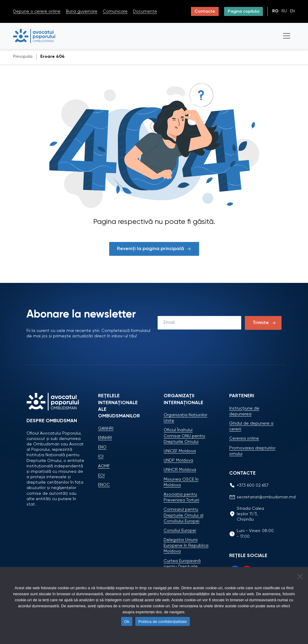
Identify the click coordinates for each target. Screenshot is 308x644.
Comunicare (115, 11)
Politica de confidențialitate (163, 622)
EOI (101, 475)
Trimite (261, 323)
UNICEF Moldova (180, 451)
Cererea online (244, 438)
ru (284, 11)
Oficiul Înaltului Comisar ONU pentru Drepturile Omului (184, 436)
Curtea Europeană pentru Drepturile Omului (182, 567)
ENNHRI (105, 438)
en (292, 11)
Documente (145, 11)
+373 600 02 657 (253, 485)
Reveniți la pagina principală (154, 249)
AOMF (104, 466)
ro (275, 11)
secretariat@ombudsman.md (266, 497)
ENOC (104, 485)
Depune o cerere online (37, 11)
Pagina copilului (243, 11)
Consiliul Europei (180, 531)
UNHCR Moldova (180, 470)
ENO (102, 447)
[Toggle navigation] (287, 36)
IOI (101, 457)
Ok (127, 622)
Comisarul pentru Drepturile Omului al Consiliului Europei (183, 515)
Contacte (205, 11)
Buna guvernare (82, 11)
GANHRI (106, 429)
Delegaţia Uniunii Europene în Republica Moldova (186, 546)
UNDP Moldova (178, 460)
